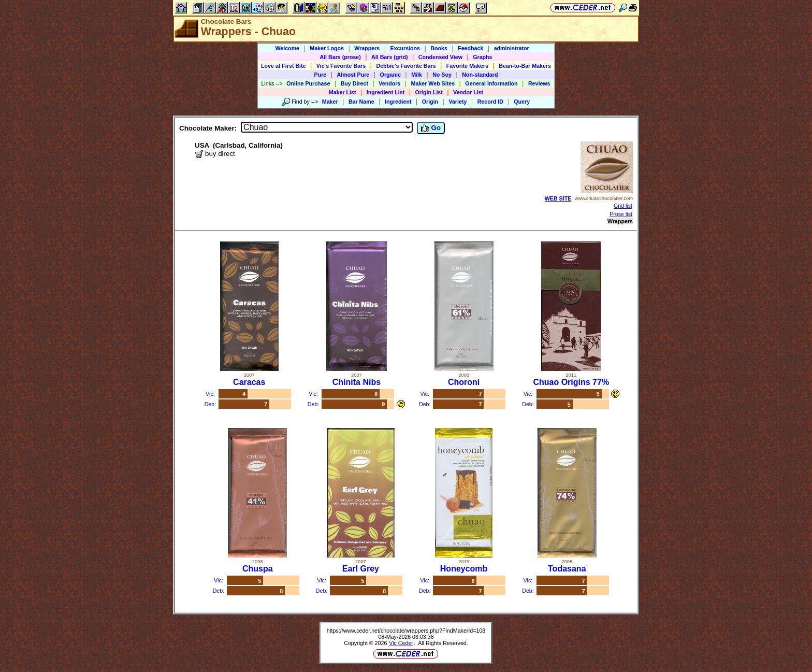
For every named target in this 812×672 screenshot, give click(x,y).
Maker (330, 102)
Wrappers (367, 48)
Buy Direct (354, 83)
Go (431, 128)
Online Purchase (308, 83)
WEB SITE (558, 198)
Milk (417, 75)
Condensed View (440, 57)
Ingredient (398, 102)
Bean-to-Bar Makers (525, 66)
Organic (390, 75)
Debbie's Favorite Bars (406, 66)
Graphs (482, 57)
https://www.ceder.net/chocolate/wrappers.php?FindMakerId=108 (406, 631)
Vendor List (468, 92)
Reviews (539, 83)
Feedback (470, 48)
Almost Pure (353, 75)
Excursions (405, 48)
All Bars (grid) (389, 57)
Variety (458, 102)
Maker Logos (327, 48)
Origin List (429, 92)
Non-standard (480, 75)
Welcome (287, 48)
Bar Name (361, 102)
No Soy (442, 75)
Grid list (623, 206)
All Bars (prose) (340, 57)
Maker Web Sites (433, 83)
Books (439, 48)
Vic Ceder (401, 643)
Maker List (343, 92)
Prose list (621, 214)
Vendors (389, 83)
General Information (491, 83)
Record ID (490, 102)
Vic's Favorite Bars (341, 66)
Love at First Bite (283, 66)
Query (522, 102)
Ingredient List (386, 92)
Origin (430, 102)
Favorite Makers (467, 66)
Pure (321, 75)
